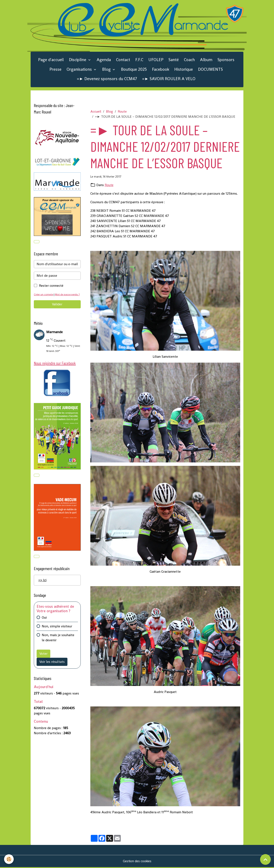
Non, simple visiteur (57, 633)
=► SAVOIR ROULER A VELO (169, 80)
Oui (44, 624)
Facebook (161, 70)
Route (122, 112)
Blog (107, 70)
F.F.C (139, 61)
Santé (174, 61)
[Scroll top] (265, 859)
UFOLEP (156, 61)
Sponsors (226, 61)
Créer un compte (44, 295)
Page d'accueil (51, 61)
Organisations (80, 70)
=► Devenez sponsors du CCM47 (107, 80)
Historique (184, 70)
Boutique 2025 (134, 70)
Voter (43, 660)
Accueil (96, 112)
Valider (57, 310)
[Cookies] (9, 859)
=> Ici (42, 587)
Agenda (104, 61)
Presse (55, 70)
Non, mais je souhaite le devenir (58, 644)
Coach (189, 61)
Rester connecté (51, 287)
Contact (123, 61)
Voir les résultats (52, 669)
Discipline (78, 61)
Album (206, 61)
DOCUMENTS (210, 70)
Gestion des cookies (137, 862)
